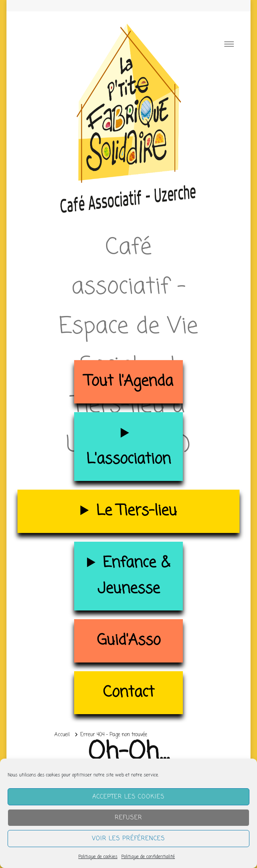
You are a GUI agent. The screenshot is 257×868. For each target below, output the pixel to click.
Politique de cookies (98, 857)
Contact (129, 693)
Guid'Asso (129, 641)
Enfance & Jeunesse (134, 576)
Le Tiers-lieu (136, 511)
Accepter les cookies (128, 797)
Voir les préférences (128, 839)
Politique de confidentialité (148, 857)
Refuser (128, 818)
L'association (128, 459)
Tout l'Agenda (129, 382)
